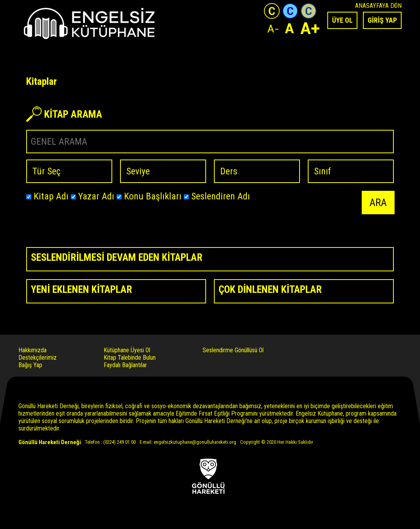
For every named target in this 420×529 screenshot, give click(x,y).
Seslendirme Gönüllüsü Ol (233, 350)
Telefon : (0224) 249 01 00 (110, 442)
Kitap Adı (47, 196)
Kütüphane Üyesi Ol (127, 350)
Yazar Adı (92, 196)
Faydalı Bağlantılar (125, 365)
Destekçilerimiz (38, 358)
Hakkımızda (32, 350)
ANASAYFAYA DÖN (378, 6)
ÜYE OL (342, 20)
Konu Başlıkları (149, 196)
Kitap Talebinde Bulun (130, 358)
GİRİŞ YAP (382, 20)
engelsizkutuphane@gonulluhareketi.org (195, 442)
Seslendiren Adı (217, 196)
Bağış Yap (30, 365)
